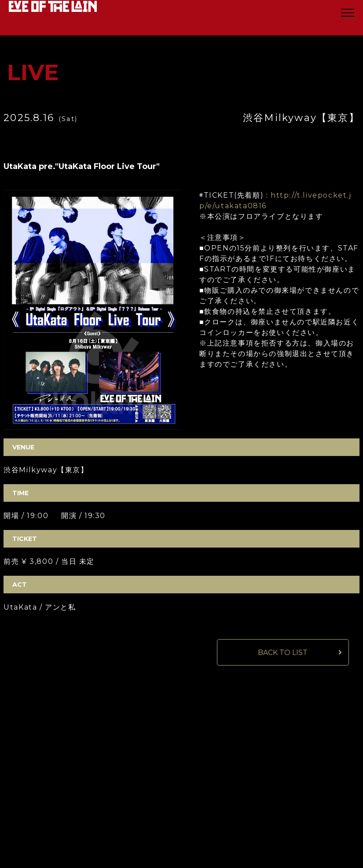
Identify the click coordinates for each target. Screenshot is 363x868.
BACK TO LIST (283, 653)
